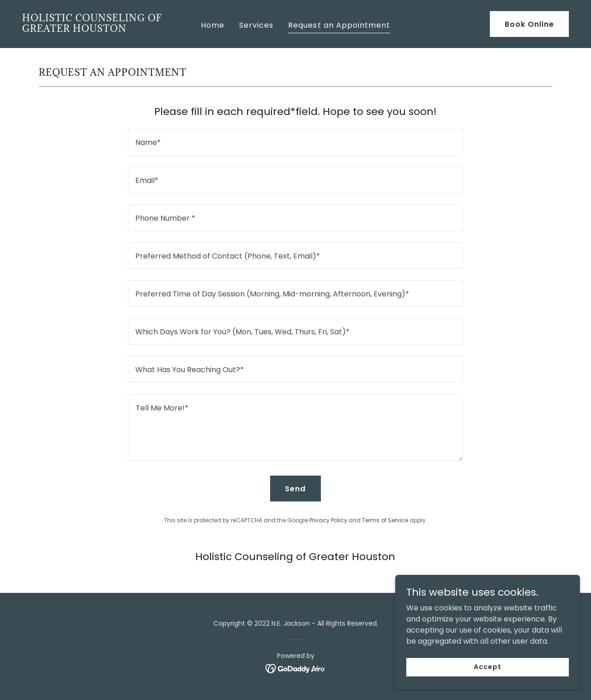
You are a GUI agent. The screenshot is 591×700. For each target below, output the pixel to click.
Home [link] (213, 25)
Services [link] (256, 25)
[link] (95, 29)
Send (295, 489)
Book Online (529, 24)
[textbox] (295, 142)
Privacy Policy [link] (328, 520)
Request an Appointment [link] (339, 25)
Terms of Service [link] (385, 520)
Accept (487, 686)
